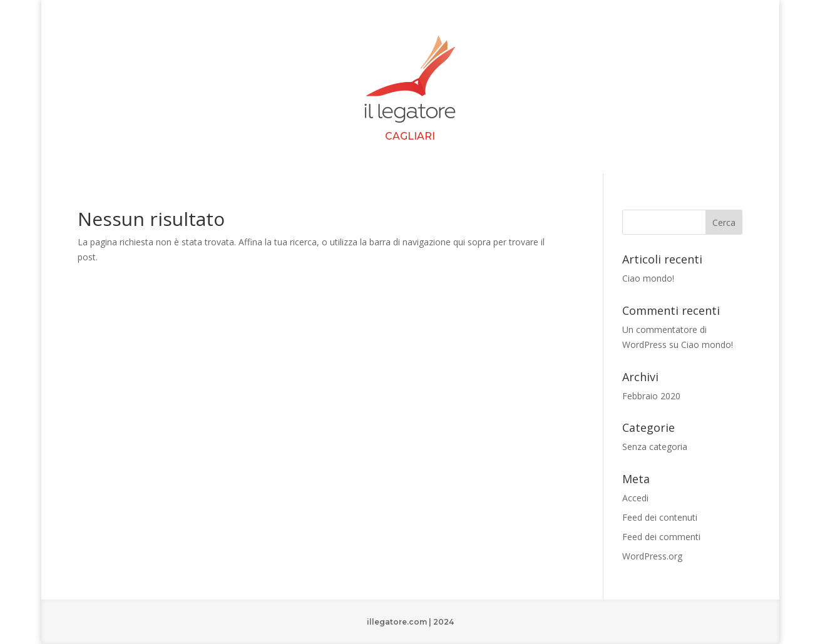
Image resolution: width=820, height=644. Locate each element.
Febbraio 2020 (651, 396)
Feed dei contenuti (660, 517)
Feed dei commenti (661, 537)
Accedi (635, 498)
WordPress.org (652, 556)
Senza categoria (655, 447)
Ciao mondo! (648, 278)
